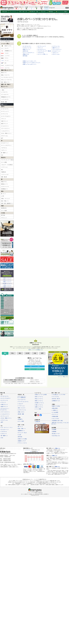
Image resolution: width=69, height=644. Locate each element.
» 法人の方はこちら (56, 436)
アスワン (5, 58)
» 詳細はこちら (31, 464)
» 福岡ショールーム (39, 407)
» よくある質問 (55, 412)
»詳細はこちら (55, 456)
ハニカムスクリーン (5, 131)
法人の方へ (43, 12)
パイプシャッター (5, 175)
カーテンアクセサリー (6, 116)
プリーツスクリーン (5, 128)
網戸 (2, 138)
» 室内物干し (20, 419)
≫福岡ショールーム (7, 287)
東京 (5, 353)
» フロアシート (4, 434)
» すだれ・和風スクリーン (6, 418)
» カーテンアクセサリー (5, 398)
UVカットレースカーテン (7, 80)
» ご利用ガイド (55, 410)
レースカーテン (4, 92)
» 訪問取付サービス (56, 401)
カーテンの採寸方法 (5, 41)
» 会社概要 (54, 429)
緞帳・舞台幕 (4, 177)
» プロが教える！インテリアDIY (58, 395)
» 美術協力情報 (55, 416)
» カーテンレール (4, 400)
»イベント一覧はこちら (63, 377)
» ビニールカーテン (22, 400)
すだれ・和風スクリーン (6, 133)
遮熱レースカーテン (5, 75)
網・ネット (4, 194)
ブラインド (4, 119)
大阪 (35, 353)
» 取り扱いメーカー (56, 434)
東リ (4, 63)
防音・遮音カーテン (5, 82)
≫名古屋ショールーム (7, 283)
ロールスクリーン (5, 126)
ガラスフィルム (4, 136)
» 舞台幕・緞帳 (21, 414)
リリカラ (5, 53)
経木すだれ (26, 51)
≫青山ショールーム (7, 280)
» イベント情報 (38, 409)
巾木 (2, 155)
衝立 (2, 170)
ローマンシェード (5, 111)
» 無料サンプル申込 (56, 406)
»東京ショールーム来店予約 (35, 369)
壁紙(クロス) (4, 182)
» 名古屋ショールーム (39, 403)
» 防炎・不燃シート (22, 429)
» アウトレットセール (22, 443)
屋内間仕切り (4, 208)
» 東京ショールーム (39, 397)
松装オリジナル (6, 46)
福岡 (42, 353)
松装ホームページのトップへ (30, 61)
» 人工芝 (19, 435)
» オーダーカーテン (5, 396)
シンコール (5, 56)
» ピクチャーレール (22, 410)
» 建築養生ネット (21, 431)
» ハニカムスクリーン (5, 414)
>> (37, 452)
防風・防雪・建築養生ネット (7, 203)
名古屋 (27, 353)
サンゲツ (5, 48)
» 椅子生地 (20, 437)
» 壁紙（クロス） (21, 412)
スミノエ (5, 61)
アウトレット (4, 218)
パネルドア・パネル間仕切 (7, 165)
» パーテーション (21, 406)
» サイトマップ (55, 414)
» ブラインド (3, 402)
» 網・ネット (20, 427)
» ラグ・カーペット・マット (6, 427)
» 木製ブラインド (4, 404)
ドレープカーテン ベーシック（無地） (7, 89)
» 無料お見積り (55, 408)
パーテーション (4, 167)
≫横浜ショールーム (7, 282)
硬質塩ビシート (4, 184)
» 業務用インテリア (22, 441)
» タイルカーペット (5, 429)
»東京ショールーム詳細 (35, 366)
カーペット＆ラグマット (6, 145)
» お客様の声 (37, 422)
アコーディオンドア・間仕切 (7, 160)
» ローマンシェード (5, 416)
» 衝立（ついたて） (22, 408)
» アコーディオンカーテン (23, 402)
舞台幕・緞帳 (4, 102)
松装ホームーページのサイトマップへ (32, 63)
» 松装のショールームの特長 (41, 395)
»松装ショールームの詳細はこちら (36, 350)
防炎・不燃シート (5, 201)
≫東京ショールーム (7, 278)
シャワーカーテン (5, 99)
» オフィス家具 (21, 421)
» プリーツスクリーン (5, 412)
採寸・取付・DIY (23, 12)
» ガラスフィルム (4, 420)
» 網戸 (2, 422)
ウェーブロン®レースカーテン (7, 77)
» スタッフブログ (55, 419)
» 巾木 (2, 438)
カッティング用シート (43, 54)
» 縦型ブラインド (4, 407)
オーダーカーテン (6, 39)
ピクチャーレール (5, 187)
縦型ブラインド (4, 124)
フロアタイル (4, 148)
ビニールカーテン (5, 94)
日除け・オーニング (5, 199)
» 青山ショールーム (39, 399)
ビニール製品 (4, 162)
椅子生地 (3, 215)
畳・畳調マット (4, 153)
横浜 (20, 353)
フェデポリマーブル (7, 65)
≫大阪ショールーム (7, 285)
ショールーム (13, 12)
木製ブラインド (4, 121)
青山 (13, 353)
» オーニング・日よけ (22, 433)
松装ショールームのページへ (30, 64)
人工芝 (3, 196)
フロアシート (4, 150)
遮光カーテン (4, 73)
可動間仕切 (4, 172)
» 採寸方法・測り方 (56, 399)
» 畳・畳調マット (4, 436)
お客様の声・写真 (34, 12)
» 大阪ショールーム (39, 405)
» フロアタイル (4, 432)
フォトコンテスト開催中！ (62, 12)
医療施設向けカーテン (6, 97)
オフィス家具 (4, 211)
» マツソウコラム (55, 397)
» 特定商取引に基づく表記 (57, 421)
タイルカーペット (5, 143)
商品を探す (5, 12)
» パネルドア (20, 404)
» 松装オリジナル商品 (22, 439)
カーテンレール (4, 114)
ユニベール (5, 68)
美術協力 (51, 12)
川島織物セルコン (7, 51)
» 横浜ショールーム (39, 401)
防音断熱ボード (4, 189)
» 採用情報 (54, 432)
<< (31, 452)
